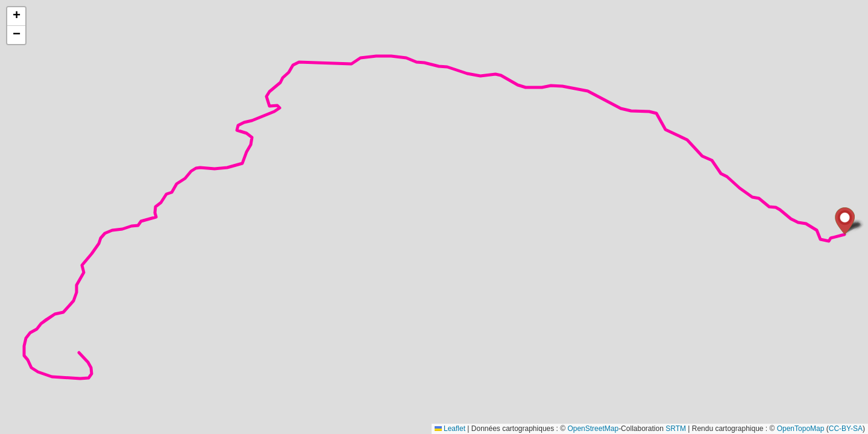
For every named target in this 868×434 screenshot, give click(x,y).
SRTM (676, 429)
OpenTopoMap (801, 429)
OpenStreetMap (593, 429)
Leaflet (450, 429)
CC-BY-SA (846, 429)
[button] (845, 221)
